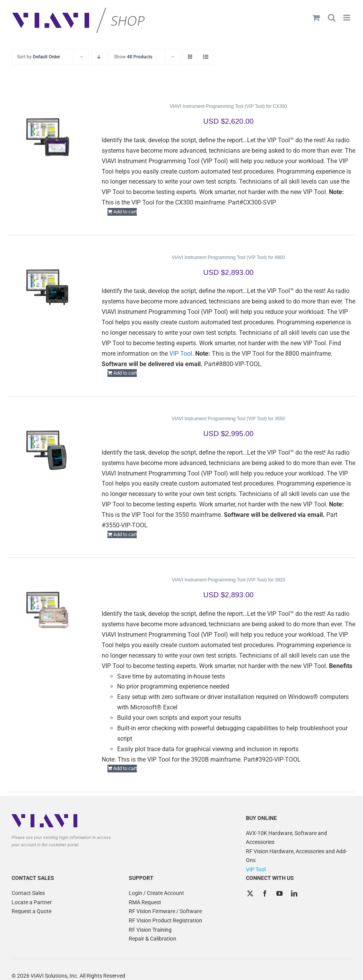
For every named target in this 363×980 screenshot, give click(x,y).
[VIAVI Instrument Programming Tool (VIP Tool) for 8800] (48, 288)
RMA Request (145, 902)
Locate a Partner (32, 902)
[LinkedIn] (294, 893)
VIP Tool (181, 354)
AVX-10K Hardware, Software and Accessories (286, 838)
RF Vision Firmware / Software (165, 911)
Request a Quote (32, 911)
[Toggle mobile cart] (316, 18)
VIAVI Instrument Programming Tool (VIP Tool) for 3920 (228, 580)
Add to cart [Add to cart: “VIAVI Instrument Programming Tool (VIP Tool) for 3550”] (125, 534)
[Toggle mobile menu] (347, 18)
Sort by (38, 57)
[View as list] (205, 57)
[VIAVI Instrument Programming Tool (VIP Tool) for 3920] (48, 610)
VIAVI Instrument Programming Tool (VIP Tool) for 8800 (228, 257)
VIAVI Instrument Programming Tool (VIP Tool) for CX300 (228, 106)
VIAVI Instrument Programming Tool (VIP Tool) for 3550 (228, 419)
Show (133, 57)
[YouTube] (279, 893)
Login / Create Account (156, 893)
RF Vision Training (150, 930)
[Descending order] (99, 57)
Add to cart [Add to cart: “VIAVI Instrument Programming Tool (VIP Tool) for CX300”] (125, 212)
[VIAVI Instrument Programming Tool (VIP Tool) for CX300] (48, 136)
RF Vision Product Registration (165, 920)
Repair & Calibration (153, 939)
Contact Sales (28, 893)
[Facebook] (265, 893)
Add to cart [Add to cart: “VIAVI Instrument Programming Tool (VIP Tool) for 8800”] (125, 373)
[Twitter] (250, 893)
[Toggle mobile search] (332, 18)
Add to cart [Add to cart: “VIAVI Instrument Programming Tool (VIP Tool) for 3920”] (125, 768)
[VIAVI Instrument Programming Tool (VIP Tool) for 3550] (48, 449)
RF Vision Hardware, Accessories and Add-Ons (297, 856)
